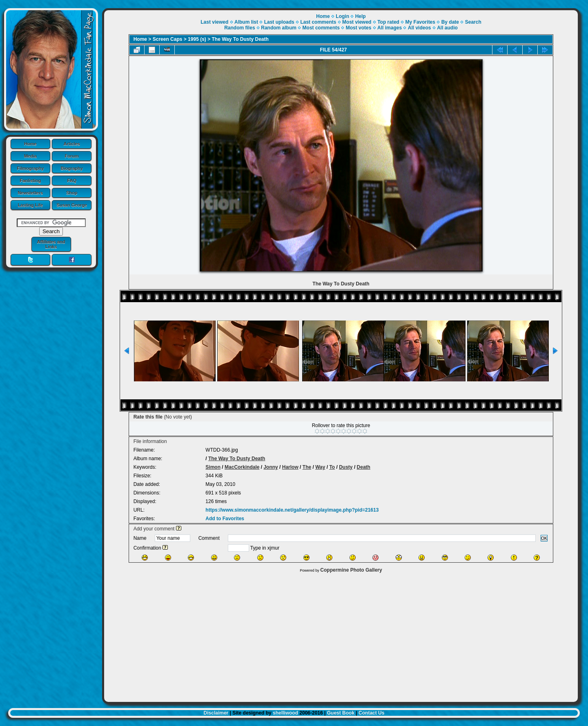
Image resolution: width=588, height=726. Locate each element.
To (332, 467)
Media (30, 156)
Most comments (321, 28)
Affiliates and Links (51, 244)
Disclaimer (216, 713)
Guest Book (341, 713)
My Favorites (420, 22)
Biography (72, 168)
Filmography (30, 168)
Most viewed (357, 22)
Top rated (388, 22)
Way (320, 467)
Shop (72, 193)
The (307, 467)
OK (544, 538)
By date (450, 22)
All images (390, 28)
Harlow (290, 467)
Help (361, 16)
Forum (72, 156)
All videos (420, 28)
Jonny (271, 467)
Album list (246, 22)
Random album (279, 28)
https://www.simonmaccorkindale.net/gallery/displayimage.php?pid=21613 (292, 510)
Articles (72, 144)
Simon (213, 467)
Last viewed (214, 22)
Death (364, 467)
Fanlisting (30, 180)
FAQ (72, 180)
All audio (447, 28)
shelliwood (285, 713)
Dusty (346, 467)
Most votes (359, 28)
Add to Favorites (225, 519)
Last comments (318, 22)
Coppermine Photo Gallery (351, 570)
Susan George (72, 205)
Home (30, 144)
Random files (239, 28)
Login (342, 16)
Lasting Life (30, 205)
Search (473, 22)
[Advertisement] (341, 635)
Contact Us (371, 713)
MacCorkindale (242, 467)
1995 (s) (197, 39)
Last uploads (279, 22)
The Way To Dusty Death (240, 39)
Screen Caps (168, 39)
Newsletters (30, 193)
